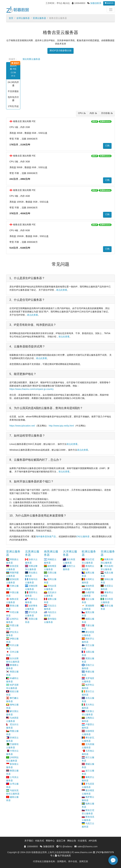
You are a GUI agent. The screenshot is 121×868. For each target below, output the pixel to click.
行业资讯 (82, 841)
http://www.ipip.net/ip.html (61, 426)
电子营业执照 (64, 856)
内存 (92, 113)
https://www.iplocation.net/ (22, 426)
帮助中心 (50, 841)
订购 (107, 146)
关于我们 (29, 841)
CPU (80, 113)
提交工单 (61, 841)
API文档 (93, 841)
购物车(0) (109, 3)
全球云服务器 (23, 18)
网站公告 (72, 841)
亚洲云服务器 (39, 18)
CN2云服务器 (83, 536)
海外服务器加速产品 (46, 536)
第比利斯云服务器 (31, 59)
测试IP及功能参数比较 (60, 50)
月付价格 (105, 113)
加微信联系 (96, 3)
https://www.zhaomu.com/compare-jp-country (32, 389)
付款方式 (40, 841)
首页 (11, 18)
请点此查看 (62, 290)
